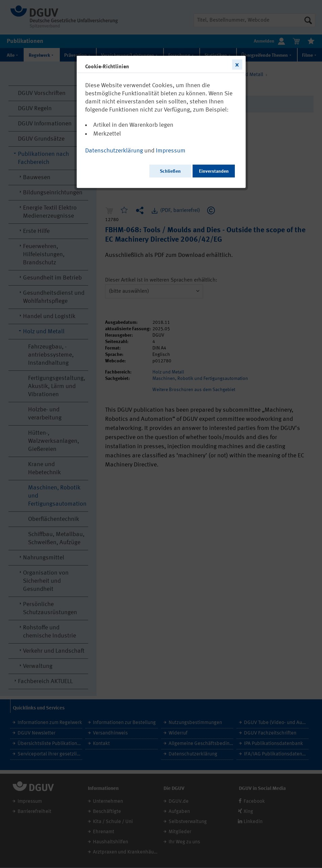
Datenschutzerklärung (114, 151)
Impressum (171, 151)
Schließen (170, 171)
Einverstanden (214, 171)
